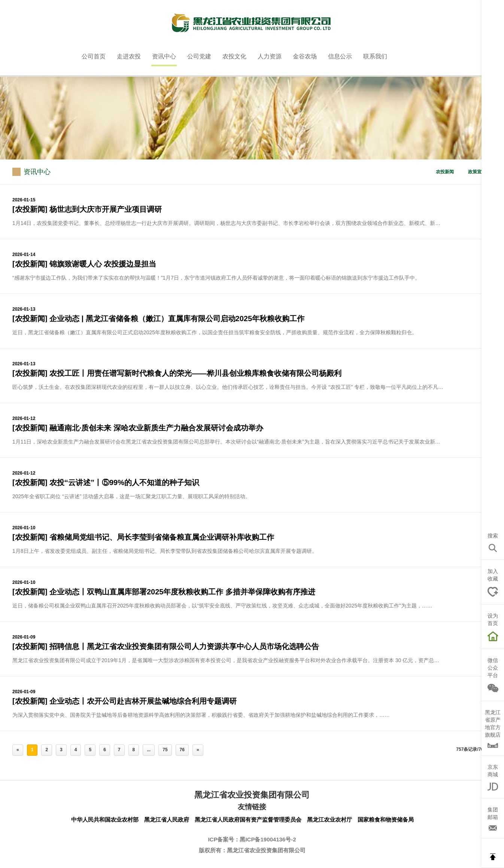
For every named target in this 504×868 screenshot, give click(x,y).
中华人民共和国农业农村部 (105, 820)
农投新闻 (445, 172)
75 (165, 750)
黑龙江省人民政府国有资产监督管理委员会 (248, 820)
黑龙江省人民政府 (167, 820)
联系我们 (375, 56)
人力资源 (270, 56)
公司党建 (199, 56)
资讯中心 (164, 56)
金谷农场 (305, 56)
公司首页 (94, 56)
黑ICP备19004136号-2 (268, 839)
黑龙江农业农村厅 (330, 820)
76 (182, 750)
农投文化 (234, 56)
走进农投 (129, 56)
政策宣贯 (477, 172)
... (149, 750)
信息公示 (340, 56)
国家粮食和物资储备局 (386, 820)
